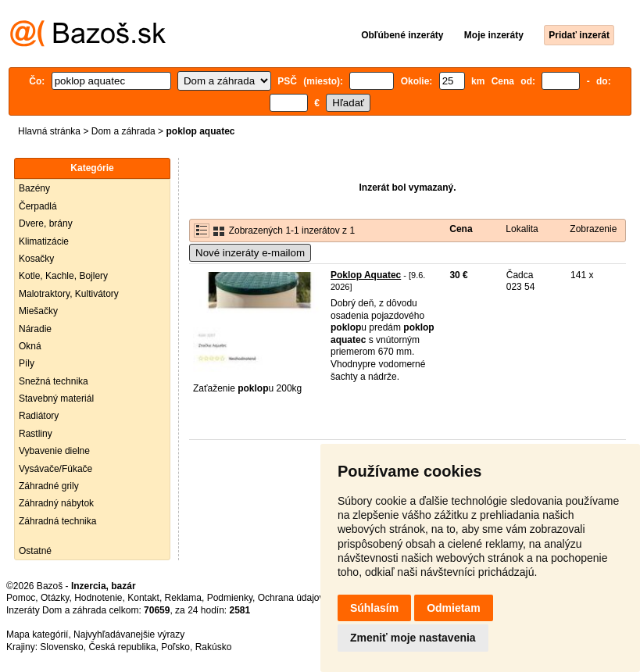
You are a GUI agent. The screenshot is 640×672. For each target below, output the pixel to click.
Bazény (34, 188)
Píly (27, 363)
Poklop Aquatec (366, 275)
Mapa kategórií (37, 634)
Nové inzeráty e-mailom (250, 253)
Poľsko (175, 647)
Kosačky (36, 259)
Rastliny (36, 434)
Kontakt (143, 598)
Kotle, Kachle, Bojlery (63, 276)
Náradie (35, 329)
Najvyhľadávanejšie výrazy (129, 634)
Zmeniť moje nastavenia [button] (413, 638)
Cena (461, 229)
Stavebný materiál (56, 399)
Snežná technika (54, 381)
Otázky (55, 598)
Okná (30, 346)
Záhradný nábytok (56, 503)
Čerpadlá (38, 206)
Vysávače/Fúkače (55, 469)
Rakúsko (214, 647)
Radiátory (39, 416)
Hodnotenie (98, 598)
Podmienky (230, 598)
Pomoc (21, 598)
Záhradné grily (49, 486)
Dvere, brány (46, 223)
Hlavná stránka (49, 131)
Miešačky (38, 311)
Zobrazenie (593, 229)
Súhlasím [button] (374, 608)
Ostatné (35, 551)
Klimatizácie (44, 241)
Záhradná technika (57, 521)
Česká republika (122, 647)
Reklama (183, 598)
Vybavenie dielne (54, 451)
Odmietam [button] (453, 608)
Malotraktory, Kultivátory (69, 294)
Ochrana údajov (291, 598)
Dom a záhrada (123, 131)
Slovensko (61, 647)
